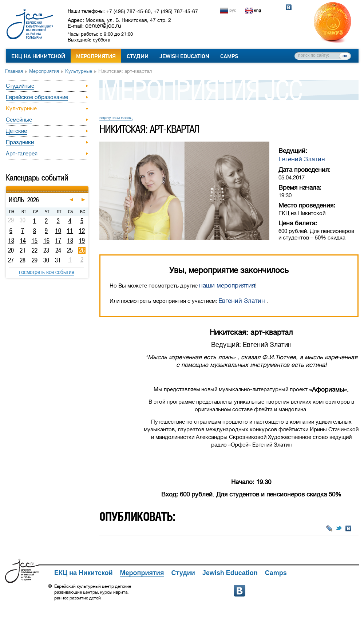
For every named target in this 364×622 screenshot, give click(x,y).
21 (23, 250)
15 (34, 241)
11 (70, 231)
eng (258, 10)
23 (46, 250)
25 (70, 250)
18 (70, 241)
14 (23, 241)
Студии (138, 56)
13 (11, 241)
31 (58, 260)
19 (82, 241)
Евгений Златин (302, 159)
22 (35, 250)
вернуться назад (116, 118)
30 (46, 260)
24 (58, 250)
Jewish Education (184, 56)
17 (58, 241)
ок (345, 56)
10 (58, 231)
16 (46, 241)
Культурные (79, 71)
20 (11, 250)
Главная (14, 71)
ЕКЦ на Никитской (38, 56)
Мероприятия (96, 56)
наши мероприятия (227, 286)
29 (35, 260)
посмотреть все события (47, 272)
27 (11, 260)
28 (23, 260)
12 (82, 231)
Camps (229, 56)
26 (82, 250)
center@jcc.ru (103, 25)
